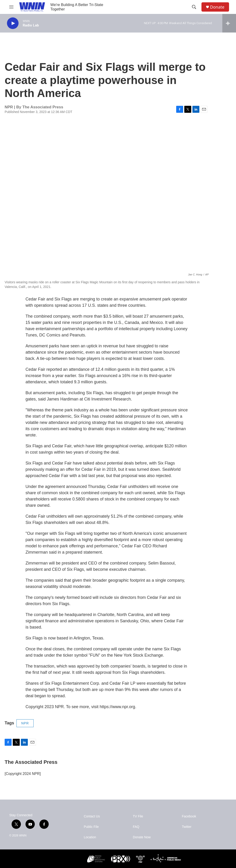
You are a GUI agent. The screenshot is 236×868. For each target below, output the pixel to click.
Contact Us (92, 816)
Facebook (189, 816)
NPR (25, 723)
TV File (138, 816)
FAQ (136, 827)
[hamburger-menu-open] (11, 7)
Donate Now (142, 837)
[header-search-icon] (194, 7)
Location (90, 837)
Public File (91, 827)
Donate (217, 7)
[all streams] (229, 23)
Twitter (187, 827)
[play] (13, 23)
